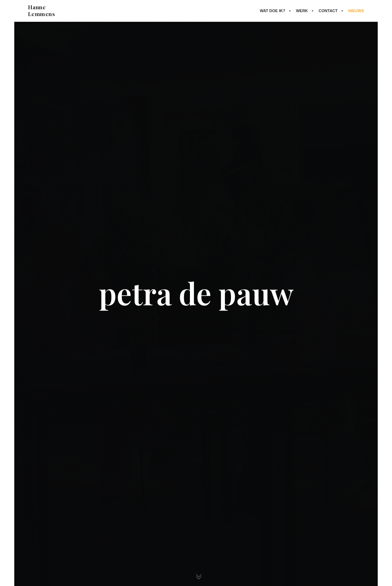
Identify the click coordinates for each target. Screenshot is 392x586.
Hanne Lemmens (42, 11)
